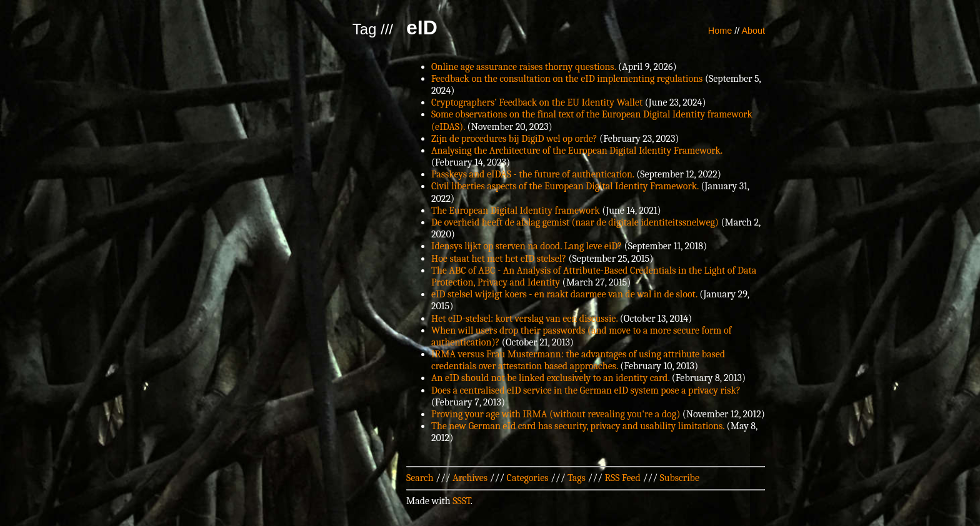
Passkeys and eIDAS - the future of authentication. (533, 174)
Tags (577, 478)
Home (720, 31)
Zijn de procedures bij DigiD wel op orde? (514, 139)
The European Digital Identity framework (516, 211)
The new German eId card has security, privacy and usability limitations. (578, 426)
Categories (528, 478)
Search (420, 478)
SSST (462, 501)
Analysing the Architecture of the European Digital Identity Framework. (577, 151)
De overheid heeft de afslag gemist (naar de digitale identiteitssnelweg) (575, 222)
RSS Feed (622, 478)
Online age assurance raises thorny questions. (523, 67)
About (753, 31)
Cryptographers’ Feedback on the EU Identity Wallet (537, 102)
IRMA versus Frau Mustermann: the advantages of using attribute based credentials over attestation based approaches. (578, 360)
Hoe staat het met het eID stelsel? (499, 259)
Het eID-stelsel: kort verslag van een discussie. (524, 319)
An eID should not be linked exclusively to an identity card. (550, 378)
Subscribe (680, 478)
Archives (470, 478)
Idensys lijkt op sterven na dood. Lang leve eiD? (527, 246)
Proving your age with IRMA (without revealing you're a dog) (556, 414)
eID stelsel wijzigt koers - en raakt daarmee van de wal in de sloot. (564, 294)
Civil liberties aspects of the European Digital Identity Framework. (565, 186)
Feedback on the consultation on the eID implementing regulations (567, 79)
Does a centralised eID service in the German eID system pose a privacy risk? (586, 390)
